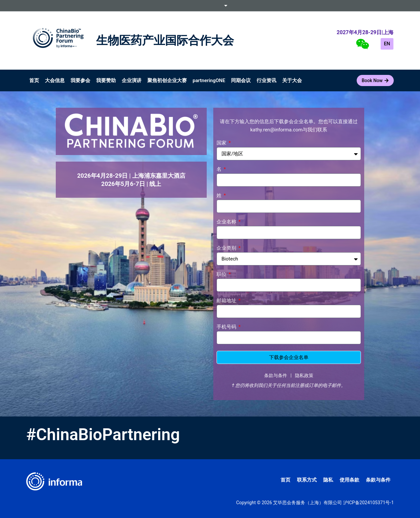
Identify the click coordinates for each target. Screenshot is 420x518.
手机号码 (227, 327)
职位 (222, 275)
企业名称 (227, 222)
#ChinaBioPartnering (103, 435)
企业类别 (227, 248)
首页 (34, 80)
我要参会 (80, 80)
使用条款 (349, 480)
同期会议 (241, 80)
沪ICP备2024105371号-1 (368, 503)
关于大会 (292, 80)
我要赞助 (106, 80)
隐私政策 (304, 375)
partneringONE (209, 80)
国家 (222, 143)
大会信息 (55, 80)
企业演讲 (132, 80)
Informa (210, 6)
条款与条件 (276, 375)
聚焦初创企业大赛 (167, 80)
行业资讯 (266, 80)
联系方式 (307, 480)
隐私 (328, 480)
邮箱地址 (227, 301)
